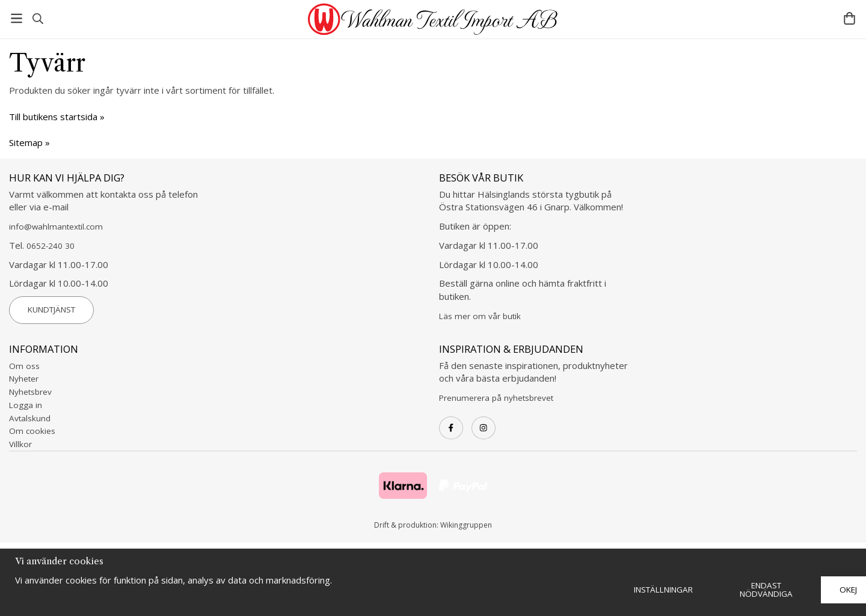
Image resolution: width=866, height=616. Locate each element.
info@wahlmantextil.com (56, 227)
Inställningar (663, 590)
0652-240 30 (51, 246)
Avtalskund (30, 418)
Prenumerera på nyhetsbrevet (496, 398)
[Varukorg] (849, 18)
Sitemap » (29, 142)
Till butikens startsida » (57, 117)
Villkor (20, 444)
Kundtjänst (51, 310)
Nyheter (24, 379)
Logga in (26, 405)
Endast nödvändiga (766, 590)
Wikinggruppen (466, 525)
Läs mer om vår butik (480, 316)
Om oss (24, 366)
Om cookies (32, 431)
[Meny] (17, 18)
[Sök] (38, 19)
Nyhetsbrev (30, 392)
